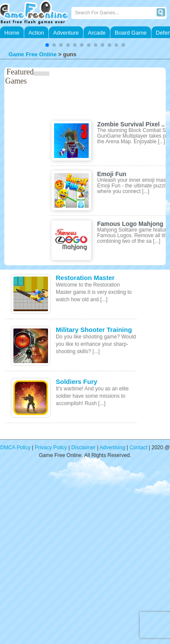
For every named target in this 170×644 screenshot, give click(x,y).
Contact (138, 448)
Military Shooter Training (94, 330)
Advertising (112, 448)
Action (36, 33)
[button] (47, 45)
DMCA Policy (16, 448)
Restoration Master (85, 278)
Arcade (97, 33)
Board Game (131, 33)
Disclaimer (83, 448)
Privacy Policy (51, 448)
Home (12, 33)
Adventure (66, 33)
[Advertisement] (81, 557)
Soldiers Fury (77, 382)
